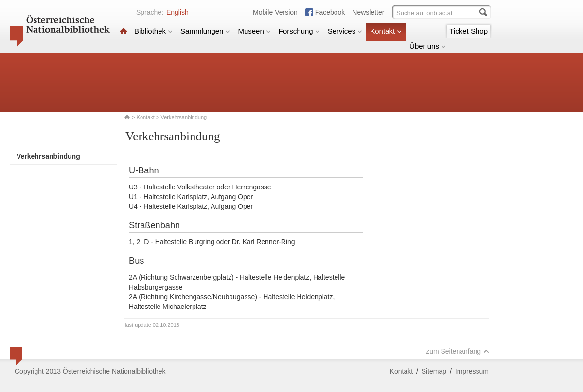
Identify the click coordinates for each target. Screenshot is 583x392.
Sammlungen (205, 31)
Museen (254, 31)
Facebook (330, 12)
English (177, 12)
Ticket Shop (468, 31)
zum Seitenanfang (458, 351)
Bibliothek (153, 31)
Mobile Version (275, 12)
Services (345, 31)
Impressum (472, 371)
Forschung (299, 31)
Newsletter (368, 12)
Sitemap (434, 371)
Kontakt (386, 31)
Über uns (428, 46)
